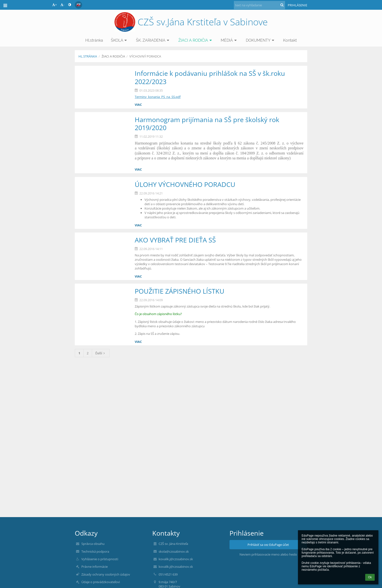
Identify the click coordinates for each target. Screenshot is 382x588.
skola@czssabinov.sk (174, 551)
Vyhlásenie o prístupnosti (100, 559)
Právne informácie (95, 567)
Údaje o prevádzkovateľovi (101, 582)
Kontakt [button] (290, 40)
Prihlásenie (297, 5)
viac (138, 105)
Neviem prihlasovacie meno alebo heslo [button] (268, 554)
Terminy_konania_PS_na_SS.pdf (158, 97)
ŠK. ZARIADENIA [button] (153, 40)
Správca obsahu (93, 544)
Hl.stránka (88, 56)
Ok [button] (370, 577)
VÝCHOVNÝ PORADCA (145, 56)
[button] (78, 5)
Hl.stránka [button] (94, 40)
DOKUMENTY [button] (261, 40)
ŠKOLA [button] (120, 40)
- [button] (62, 5)
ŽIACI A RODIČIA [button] (196, 40)
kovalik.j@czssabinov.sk (176, 559)
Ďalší (101, 353)
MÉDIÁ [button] (229, 40)
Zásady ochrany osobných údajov (106, 574)
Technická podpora (95, 551)
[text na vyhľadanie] (259, 5)
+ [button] (54, 5)
